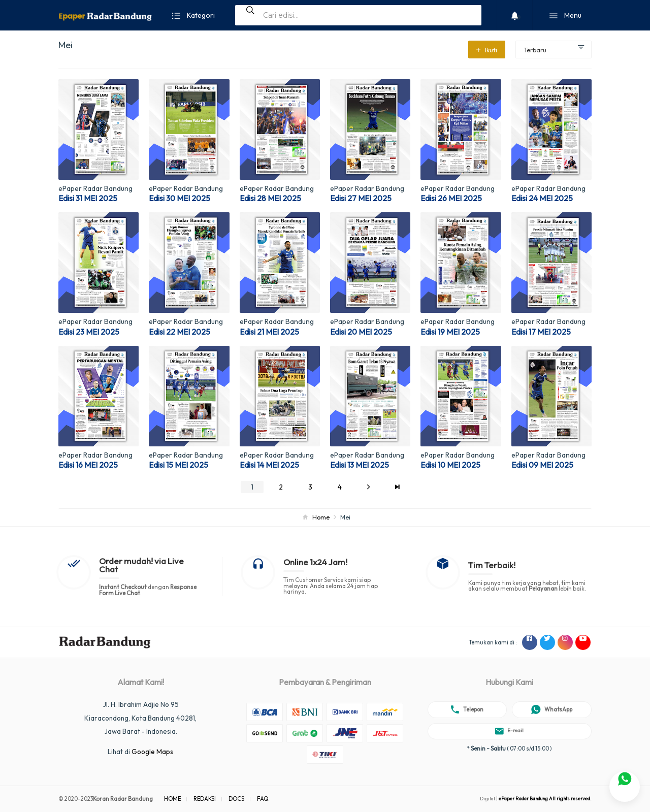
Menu (565, 16)
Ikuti (487, 50)
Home (321, 517)
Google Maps (152, 752)
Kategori (193, 16)
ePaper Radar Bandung (95, 188)
